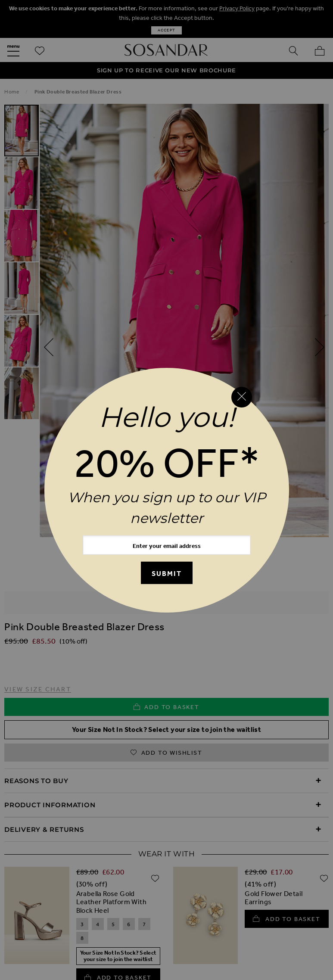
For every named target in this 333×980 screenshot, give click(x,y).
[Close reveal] (242, 397)
